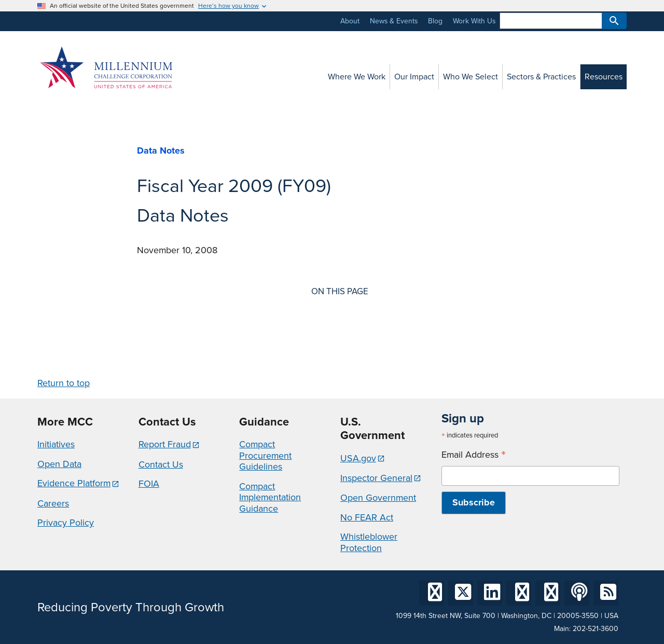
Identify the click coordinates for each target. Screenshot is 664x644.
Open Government (378, 498)
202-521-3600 (596, 629)
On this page (340, 292)
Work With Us (474, 21)
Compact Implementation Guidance (270, 497)
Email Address (474, 455)
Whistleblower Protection (369, 542)
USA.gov (358, 458)
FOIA (149, 484)
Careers (53, 503)
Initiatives (56, 444)
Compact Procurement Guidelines (265, 455)
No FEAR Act (367, 517)
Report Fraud (165, 444)
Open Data (59, 464)
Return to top (64, 383)
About (350, 21)
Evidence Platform (74, 483)
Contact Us (161, 464)
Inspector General (376, 478)
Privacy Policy (66, 523)
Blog (435, 21)
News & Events (394, 21)
